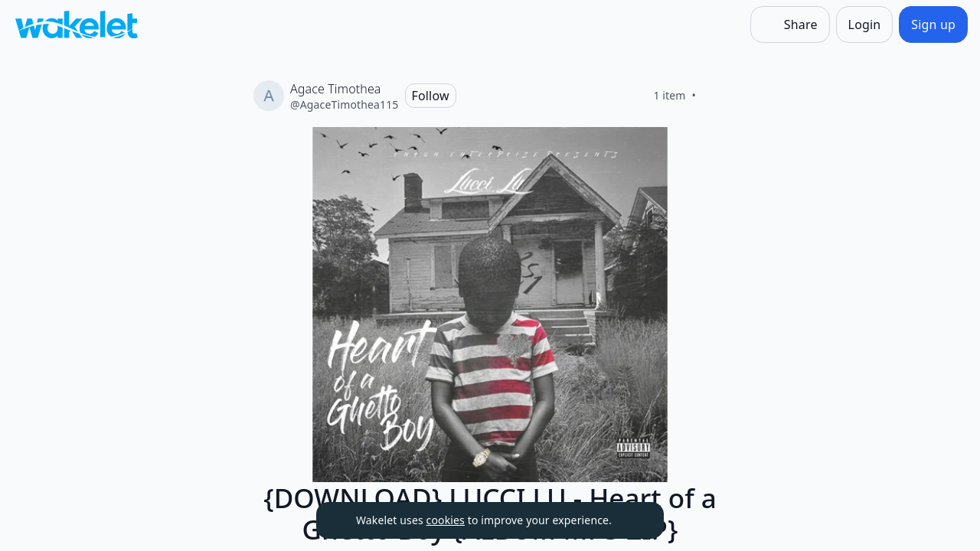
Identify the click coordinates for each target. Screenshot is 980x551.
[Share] (790, 24)
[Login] (865, 24)
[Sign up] (933, 24)
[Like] (714, 96)
